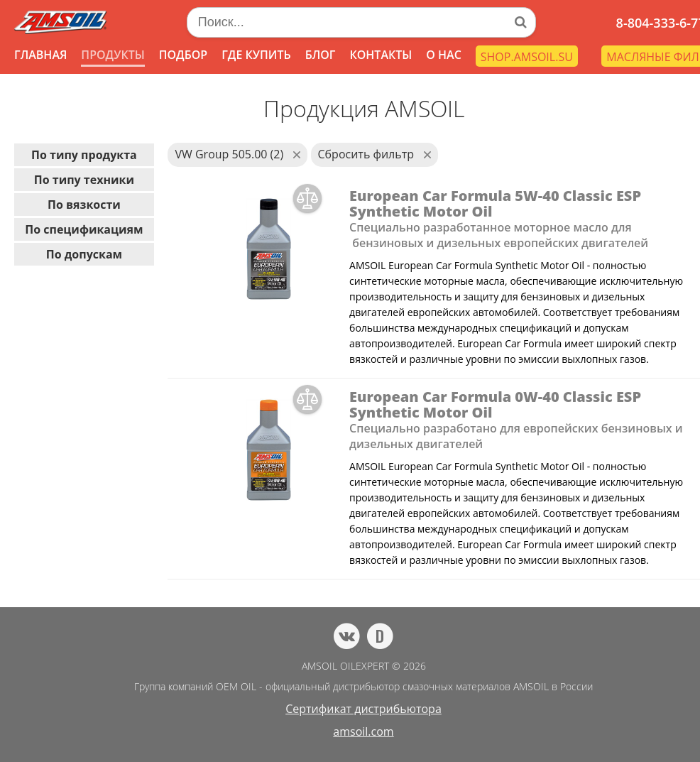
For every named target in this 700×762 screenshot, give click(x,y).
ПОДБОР (183, 55)
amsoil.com (363, 731)
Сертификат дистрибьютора (363, 709)
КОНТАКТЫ (381, 55)
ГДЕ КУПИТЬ (256, 55)
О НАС (444, 55)
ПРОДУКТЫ (113, 55)
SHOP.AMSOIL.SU (527, 57)
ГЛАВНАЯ (40, 55)
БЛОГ (321, 55)
